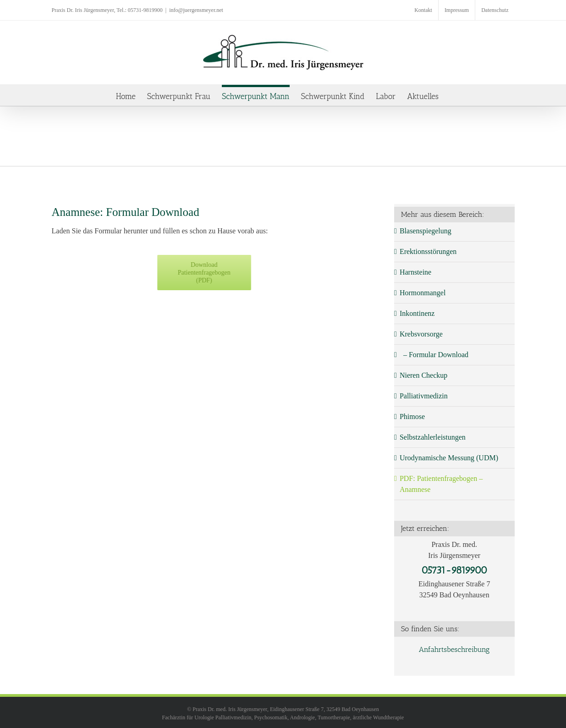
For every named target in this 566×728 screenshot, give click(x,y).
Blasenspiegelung (426, 231)
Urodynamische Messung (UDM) (449, 458)
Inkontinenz (417, 313)
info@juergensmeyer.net (196, 10)
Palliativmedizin (424, 396)
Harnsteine (415, 272)
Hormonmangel (423, 293)
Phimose (412, 416)
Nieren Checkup (423, 375)
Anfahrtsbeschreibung (454, 649)
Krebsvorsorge (421, 334)
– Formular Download (434, 355)
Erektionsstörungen (428, 251)
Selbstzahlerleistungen (433, 437)
